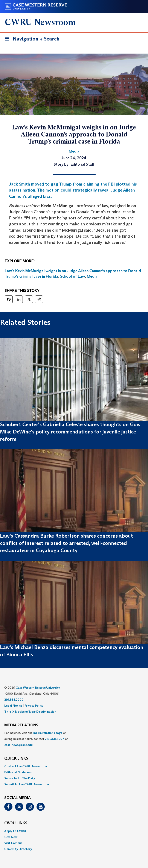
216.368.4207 (55, 739)
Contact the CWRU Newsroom (26, 766)
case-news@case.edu (18, 745)
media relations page (48, 733)
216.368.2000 (14, 700)
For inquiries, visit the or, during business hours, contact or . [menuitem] (36, 739)
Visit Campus (13, 843)
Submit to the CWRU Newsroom (27, 784)
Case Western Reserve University (38, 688)
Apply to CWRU (15, 831)
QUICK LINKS (16, 759)
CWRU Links (16, 823)
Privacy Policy (34, 706)
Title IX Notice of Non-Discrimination (30, 712)
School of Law (72, 276)
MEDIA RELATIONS (21, 725)
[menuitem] (74, 766)
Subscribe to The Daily (20, 778)
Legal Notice (13, 706)
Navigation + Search (31, 40)
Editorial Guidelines (18, 772)
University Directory (18, 849)
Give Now (11, 837)
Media (92, 276)
